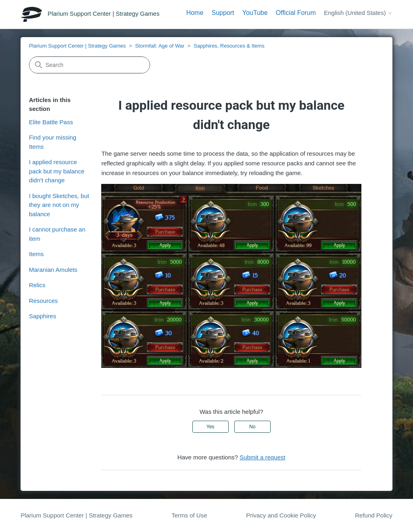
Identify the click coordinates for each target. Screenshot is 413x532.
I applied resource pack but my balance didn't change (57, 171)
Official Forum (296, 13)
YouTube (255, 13)
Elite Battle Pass (51, 122)
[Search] (90, 65)
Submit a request (262, 457)
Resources (44, 301)
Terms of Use (189, 515)
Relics (37, 285)
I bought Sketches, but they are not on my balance (59, 205)
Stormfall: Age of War (160, 46)
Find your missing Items (53, 142)
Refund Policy (374, 515)
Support (223, 13)
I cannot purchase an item (57, 234)
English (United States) (358, 13)
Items (37, 254)
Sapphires (43, 316)
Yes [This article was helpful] (211, 427)
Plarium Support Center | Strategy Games (77, 46)
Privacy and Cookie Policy (281, 515)
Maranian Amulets (53, 270)
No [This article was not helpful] (252, 427)
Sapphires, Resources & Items (229, 46)
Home (195, 13)
